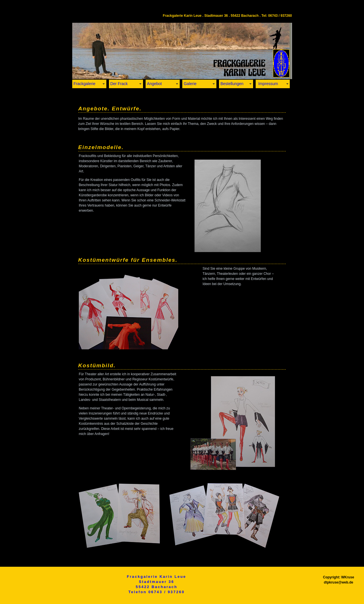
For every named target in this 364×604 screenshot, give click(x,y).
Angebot (154, 84)
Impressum (267, 84)
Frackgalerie (85, 84)
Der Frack (119, 84)
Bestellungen (232, 84)
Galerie (190, 84)
